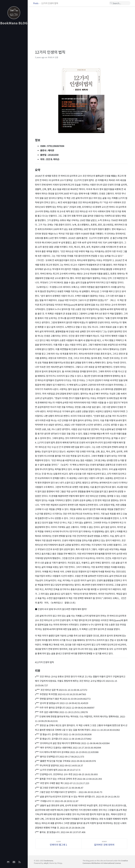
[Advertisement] (14, 69)
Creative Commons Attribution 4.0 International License (105, 862)
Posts (36, 3)
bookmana (49, 861)
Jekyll (46, 863)
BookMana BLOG (14, 23)
